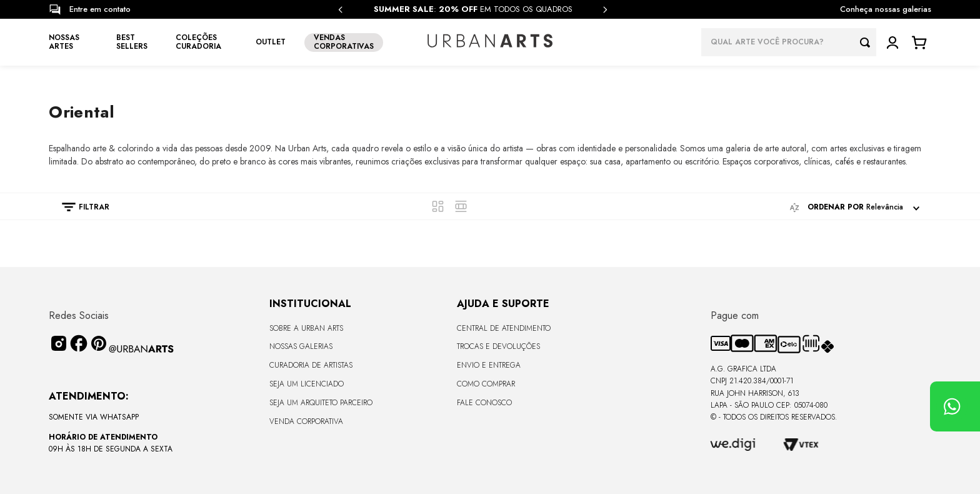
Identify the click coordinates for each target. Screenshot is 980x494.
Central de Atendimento (504, 328)
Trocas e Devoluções (498, 346)
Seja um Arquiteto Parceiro (321, 403)
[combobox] (789, 42)
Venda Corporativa (306, 421)
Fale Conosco (484, 403)
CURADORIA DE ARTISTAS (311, 365)
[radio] (438, 206)
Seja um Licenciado (307, 384)
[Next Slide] (605, 10)
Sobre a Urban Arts (306, 328)
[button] (79, 207)
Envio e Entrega (489, 365)
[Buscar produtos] (868, 42)
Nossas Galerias (301, 346)
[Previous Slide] (341, 10)
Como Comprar (486, 384)
